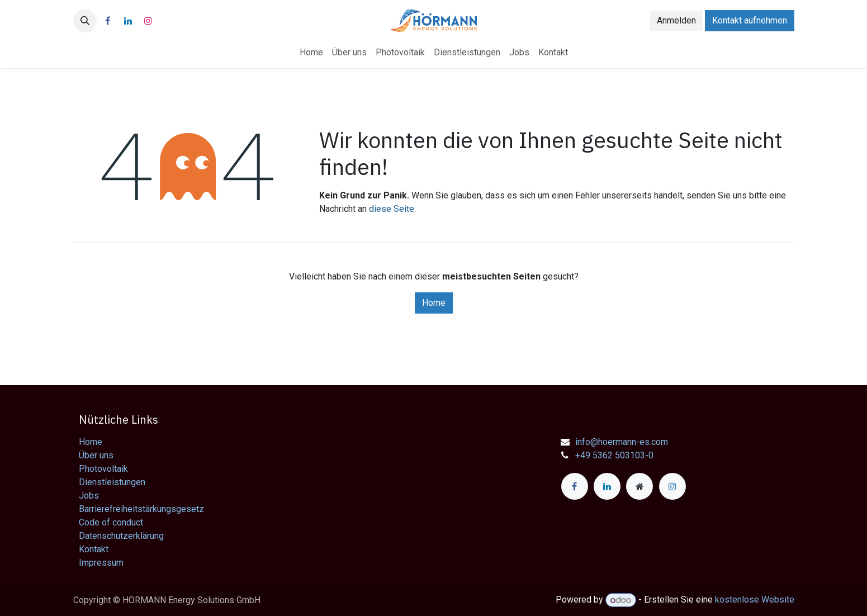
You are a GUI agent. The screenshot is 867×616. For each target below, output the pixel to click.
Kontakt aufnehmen (750, 20)
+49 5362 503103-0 (614, 455)
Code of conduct (111, 522)
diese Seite (392, 209)
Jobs (89, 496)
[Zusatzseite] (639, 486)
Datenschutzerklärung (121, 536)
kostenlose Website (755, 600)
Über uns (96, 455)
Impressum (101, 563)
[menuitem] (311, 53)
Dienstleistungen (112, 482)
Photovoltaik (103, 469)
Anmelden (676, 20)
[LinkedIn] (128, 21)
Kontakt (94, 549)
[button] (85, 21)
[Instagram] (148, 21)
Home (434, 303)
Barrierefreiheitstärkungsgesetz (141, 509)
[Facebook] (108, 21)
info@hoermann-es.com (622, 442)
